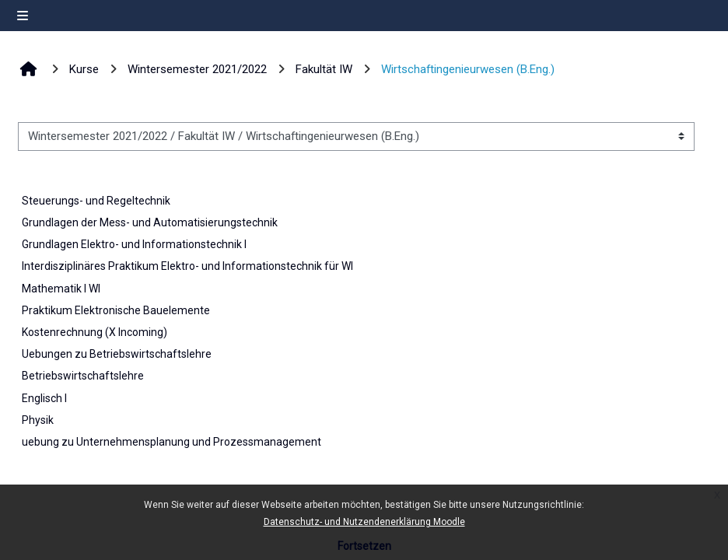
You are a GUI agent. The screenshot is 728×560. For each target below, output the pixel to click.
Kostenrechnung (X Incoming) (94, 332)
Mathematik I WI (61, 289)
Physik (38, 420)
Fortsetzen (364, 546)
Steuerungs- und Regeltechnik (96, 201)
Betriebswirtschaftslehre (83, 376)
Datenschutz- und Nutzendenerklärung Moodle (364, 522)
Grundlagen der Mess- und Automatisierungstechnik (150, 222)
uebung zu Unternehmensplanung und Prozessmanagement (171, 442)
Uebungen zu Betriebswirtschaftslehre (117, 354)
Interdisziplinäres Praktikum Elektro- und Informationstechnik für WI (187, 266)
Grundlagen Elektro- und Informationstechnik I (134, 244)
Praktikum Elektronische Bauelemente (116, 310)
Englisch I (44, 398)
